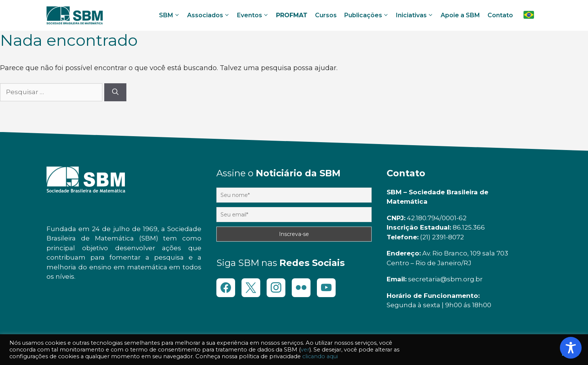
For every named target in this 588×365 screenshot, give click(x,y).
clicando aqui (320, 356)
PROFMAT (292, 15)
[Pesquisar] (115, 92)
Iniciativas (416, 15)
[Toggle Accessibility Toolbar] (571, 348)
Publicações (368, 15)
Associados (210, 15)
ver (305, 350)
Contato (500, 15)
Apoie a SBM (460, 15)
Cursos (326, 15)
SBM (171, 15)
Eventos (254, 15)
